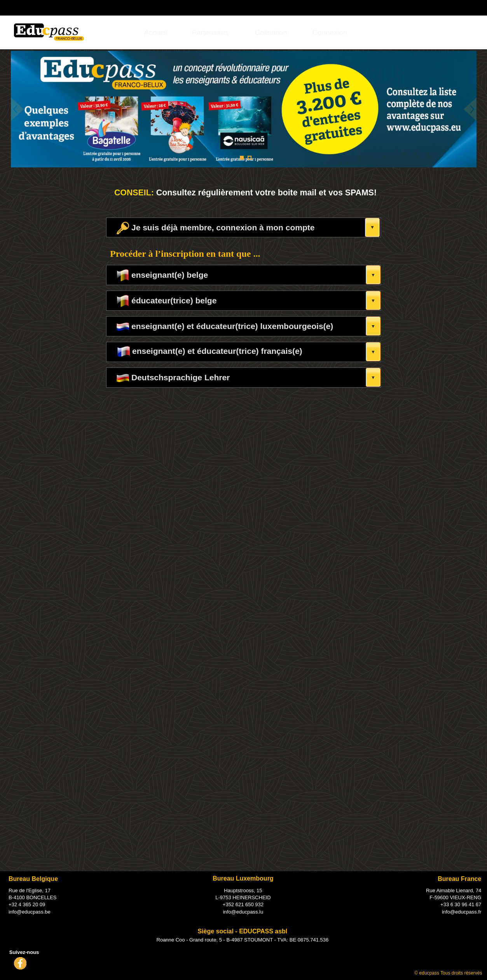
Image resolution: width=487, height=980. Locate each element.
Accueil (156, 32)
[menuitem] (155, 32)
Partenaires (210, 32)
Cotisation (271, 32)
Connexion (330, 32)
